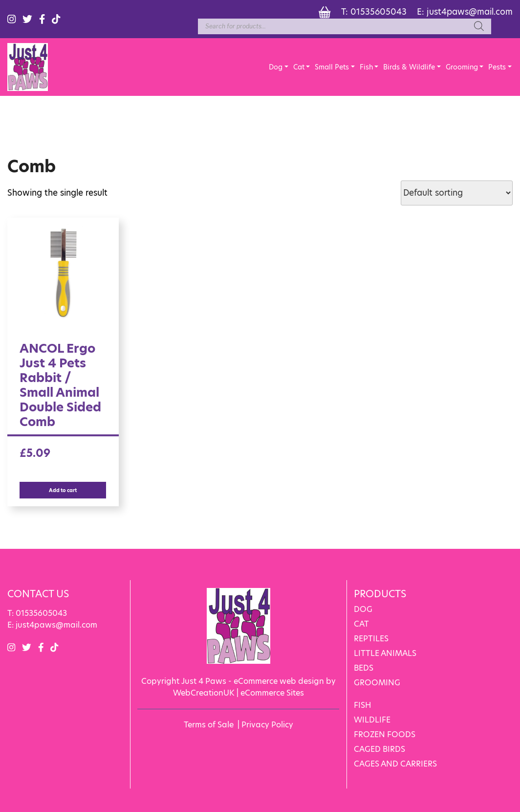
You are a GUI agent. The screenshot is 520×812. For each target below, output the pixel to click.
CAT (361, 624)
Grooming (462, 67)
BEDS (364, 668)
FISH (363, 705)
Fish (366, 67)
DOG (363, 609)
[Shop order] (457, 193)
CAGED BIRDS (379, 749)
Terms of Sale (209, 725)
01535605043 (379, 12)
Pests (497, 67)
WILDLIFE (372, 720)
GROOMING (377, 683)
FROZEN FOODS (385, 734)
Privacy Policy (267, 725)
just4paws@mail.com (470, 12)
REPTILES (371, 639)
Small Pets (332, 67)
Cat (299, 67)
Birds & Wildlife (409, 67)
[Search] (479, 26)
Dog (276, 67)
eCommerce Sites (272, 693)
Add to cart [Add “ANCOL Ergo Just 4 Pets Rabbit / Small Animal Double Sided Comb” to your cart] (63, 490)
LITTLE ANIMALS (385, 653)
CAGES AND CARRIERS (395, 764)
